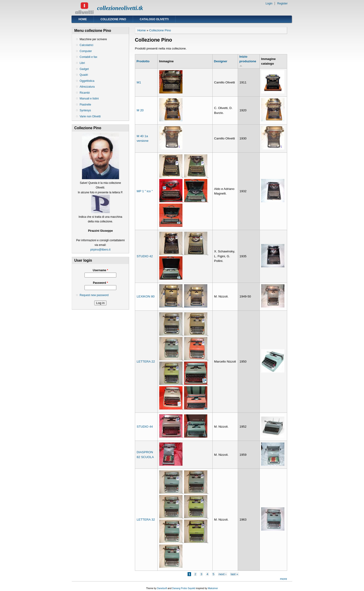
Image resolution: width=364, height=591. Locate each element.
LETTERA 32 (146, 520)
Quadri (84, 75)
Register (282, 3)
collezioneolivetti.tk (120, 8)
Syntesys (85, 110)
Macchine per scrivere (93, 39)
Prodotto (143, 61)
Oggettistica (87, 81)
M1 (139, 82)
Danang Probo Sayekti (184, 588)
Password (100, 283)
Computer (86, 51)
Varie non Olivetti (90, 116)
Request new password (94, 295)
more (284, 579)
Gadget (84, 69)
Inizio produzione (248, 61)
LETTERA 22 (146, 362)
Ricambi (85, 93)
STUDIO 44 (145, 427)
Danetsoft (162, 588)
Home (83, 19)
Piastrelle (85, 105)
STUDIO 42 (145, 256)
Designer (221, 61)
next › (223, 574)
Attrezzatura (87, 87)
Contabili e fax (88, 57)
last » (234, 574)
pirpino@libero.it (100, 250)
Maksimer (213, 588)
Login (269, 3)
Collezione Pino (113, 19)
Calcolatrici (86, 45)
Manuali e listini (89, 99)
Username (100, 270)
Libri (82, 63)
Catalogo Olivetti (154, 19)
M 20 (140, 110)
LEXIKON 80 (146, 296)
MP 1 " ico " (145, 191)
